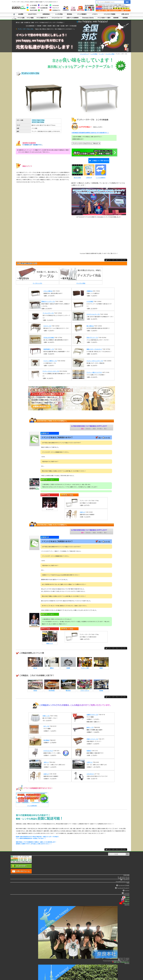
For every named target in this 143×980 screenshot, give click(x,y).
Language (54, 5)
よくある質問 (32, 5)
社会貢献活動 (43, 8)
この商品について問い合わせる (99, 160)
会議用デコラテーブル (92, 712)
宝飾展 (68, 666)
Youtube (126, 891)
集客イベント (50, 641)
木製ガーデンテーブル (92, 737)
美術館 (101, 688)
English (125, 897)
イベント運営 (30, 18)
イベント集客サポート (42, 18)
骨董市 (101, 666)
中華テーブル (46, 713)
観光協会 (68, 688)
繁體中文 (125, 899)
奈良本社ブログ (125, 960)
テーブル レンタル (37, 281)
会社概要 (21, 14)
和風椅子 (89, 748)
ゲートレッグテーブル (48, 311)
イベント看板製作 (82, 14)
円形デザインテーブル (92, 335)
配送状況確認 (32, 10)
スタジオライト (90, 772)
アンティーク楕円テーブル (50, 358)
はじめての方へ (33, 14)
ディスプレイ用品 (110, 54)
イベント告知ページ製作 (104, 18)
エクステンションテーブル (93, 312)
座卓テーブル (90, 725)
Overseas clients (88, 18)
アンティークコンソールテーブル (51, 369)
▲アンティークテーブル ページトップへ (116, 258)
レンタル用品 (59, 14)
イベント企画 (21, 18)
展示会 (35, 666)
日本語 (126, 895)
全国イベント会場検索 (73, 18)
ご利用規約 (31, 8)
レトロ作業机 (90, 299)
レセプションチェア (48, 748)
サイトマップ (54, 8)
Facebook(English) (122, 886)
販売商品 (69, 14)
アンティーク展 (85, 666)
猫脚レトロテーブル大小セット (94, 347)
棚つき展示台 (90, 324)
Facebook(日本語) (123, 883)
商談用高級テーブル (49, 347)
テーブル (101, 54)
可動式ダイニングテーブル (48, 299)
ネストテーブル (47, 324)
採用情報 (125, 18)
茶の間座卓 (46, 738)
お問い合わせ (125, 14)
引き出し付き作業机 (49, 335)
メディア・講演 (43, 5)
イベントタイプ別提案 (109, 14)
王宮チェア (83, 510)
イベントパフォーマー (57, 18)
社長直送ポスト (55, 10)
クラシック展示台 (48, 289)
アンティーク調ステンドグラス (94, 370)
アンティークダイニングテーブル (95, 358)
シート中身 (14, 18)
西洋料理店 (52, 688)
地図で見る (116, 960)
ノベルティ (95, 14)
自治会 (35, 688)
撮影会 (52, 666)
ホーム (14, 14)
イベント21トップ (84, 54)
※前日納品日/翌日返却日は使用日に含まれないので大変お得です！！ (90, 133)
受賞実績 (116, 18)
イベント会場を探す (32, 803)
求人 (41, 10)
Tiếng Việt (124, 901)
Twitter (126, 888)
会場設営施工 (46, 14)
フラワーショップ (85, 688)
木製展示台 (90, 289)
